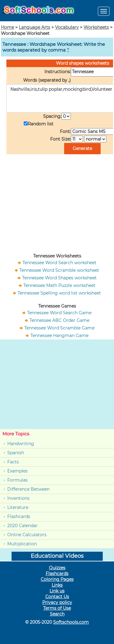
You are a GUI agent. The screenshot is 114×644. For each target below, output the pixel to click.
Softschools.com (71, 622)
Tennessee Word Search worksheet (59, 263)
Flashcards (19, 516)
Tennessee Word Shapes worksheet (59, 278)
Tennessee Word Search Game (59, 313)
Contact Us (57, 597)
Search (57, 614)
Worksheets (96, 27)
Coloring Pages (57, 579)
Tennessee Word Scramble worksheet (59, 270)
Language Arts (35, 27)
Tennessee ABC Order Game (59, 320)
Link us (57, 591)
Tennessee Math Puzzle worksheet (59, 285)
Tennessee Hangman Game (59, 336)
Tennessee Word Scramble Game (59, 328)
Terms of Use (57, 608)
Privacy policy (57, 602)
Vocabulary (67, 27)
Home (7, 27)
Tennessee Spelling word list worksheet (59, 293)
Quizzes (57, 568)
